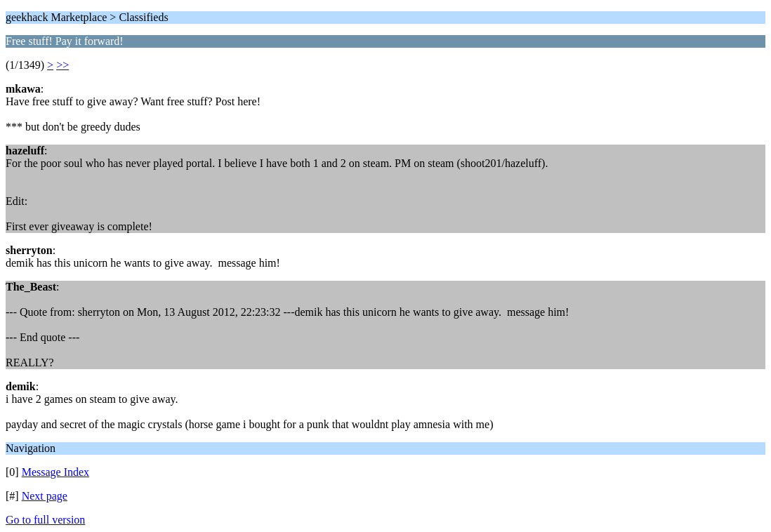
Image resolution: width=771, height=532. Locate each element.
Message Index (55, 472)
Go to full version (45, 520)
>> (62, 65)
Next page (45, 496)
